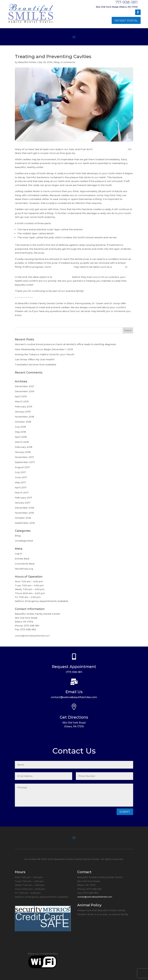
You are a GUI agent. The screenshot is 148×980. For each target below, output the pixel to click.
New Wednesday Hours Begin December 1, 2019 (44, 349)
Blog (57, 62)
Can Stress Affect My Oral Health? (35, 359)
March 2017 (22, 493)
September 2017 (25, 462)
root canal (118, 267)
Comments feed (25, 564)
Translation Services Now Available (36, 365)
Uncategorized (24, 541)
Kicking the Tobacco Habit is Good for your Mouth (45, 354)
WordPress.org (24, 569)
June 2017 (21, 477)
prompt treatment (113, 203)
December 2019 (25, 391)
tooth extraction (24, 271)
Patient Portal (126, 21)
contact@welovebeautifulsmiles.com (32, 636)
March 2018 (22, 442)
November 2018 (24, 417)
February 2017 (23, 498)
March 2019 (22, 401)
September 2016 (25, 523)
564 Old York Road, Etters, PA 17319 (117, 7)
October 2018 (23, 422)
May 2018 (20, 432)
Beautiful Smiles (27, 62)
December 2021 (25, 386)
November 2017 (24, 457)
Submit (125, 812)
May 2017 (20, 482)
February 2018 (24, 447)
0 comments (68, 62)
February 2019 (24, 407)
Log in (18, 554)
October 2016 (23, 518)
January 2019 (23, 412)
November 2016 (24, 513)
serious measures (62, 267)
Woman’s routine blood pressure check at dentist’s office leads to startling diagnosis (65, 344)
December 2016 (25, 508)
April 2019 (21, 396)
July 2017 (20, 472)
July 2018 (20, 427)
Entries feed (22, 559)
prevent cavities (62, 277)
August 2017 (22, 467)
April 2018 (21, 437)
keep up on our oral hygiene (110, 149)
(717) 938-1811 (74, 672)
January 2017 (23, 503)
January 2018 (23, 452)
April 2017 (21, 487)
